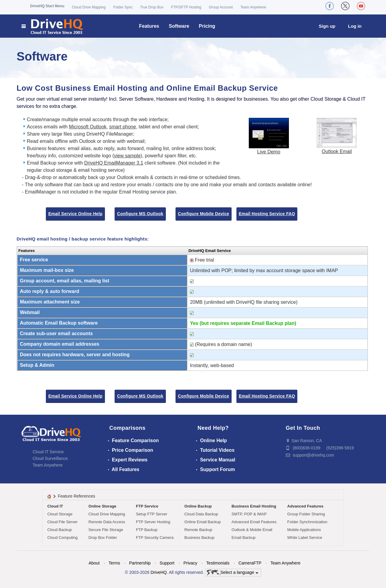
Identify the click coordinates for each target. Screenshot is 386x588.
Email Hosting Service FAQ (267, 214)
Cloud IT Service (48, 452)
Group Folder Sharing (306, 514)
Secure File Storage (106, 530)
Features (149, 26)
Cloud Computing (62, 538)
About (94, 563)
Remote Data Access (107, 522)
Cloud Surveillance (50, 458)
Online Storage (102, 506)
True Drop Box (152, 7)
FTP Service (147, 506)
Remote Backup (198, 530)
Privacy (190, 563)
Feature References (77, 496)
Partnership (140, 563)
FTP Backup (147, 530)
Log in (355, 26)
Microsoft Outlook (88, 127)
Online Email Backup (202, 522)
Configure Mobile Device (204, 214)
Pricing (207, 26)
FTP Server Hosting (153, 522)
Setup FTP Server (152, 514)
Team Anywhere (253, 7)
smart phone (123, 127)
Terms (114, 563)
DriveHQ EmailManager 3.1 (114, 163)
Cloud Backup (60, 530)
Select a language (233, 573)
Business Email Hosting (254, 506)
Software (179, 26)
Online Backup (198, 506)
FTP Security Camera (155, 538)
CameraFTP (250, 563)
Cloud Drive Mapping (89, 7)
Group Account (221, 7)
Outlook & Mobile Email (252, 530)
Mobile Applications (304, 530)
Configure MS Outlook (140, 214)
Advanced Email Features (254, 522)
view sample (127, 156)
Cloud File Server (62, 522)
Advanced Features (305, 506)
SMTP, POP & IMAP (249, 514)
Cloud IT (55, 506)
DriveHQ (159, 572)
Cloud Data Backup (201, 514)
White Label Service (305, 538)
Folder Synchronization (307, 522)
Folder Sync (123, 7)
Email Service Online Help (75, 214)
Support (167, 563)
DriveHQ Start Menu (47, 6)
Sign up (327, 26)
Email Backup (244, 538)
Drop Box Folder (103, 538)
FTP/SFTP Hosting (186, 7)
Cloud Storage (60, 514)
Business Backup (199, 538)
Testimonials (218, 563)
